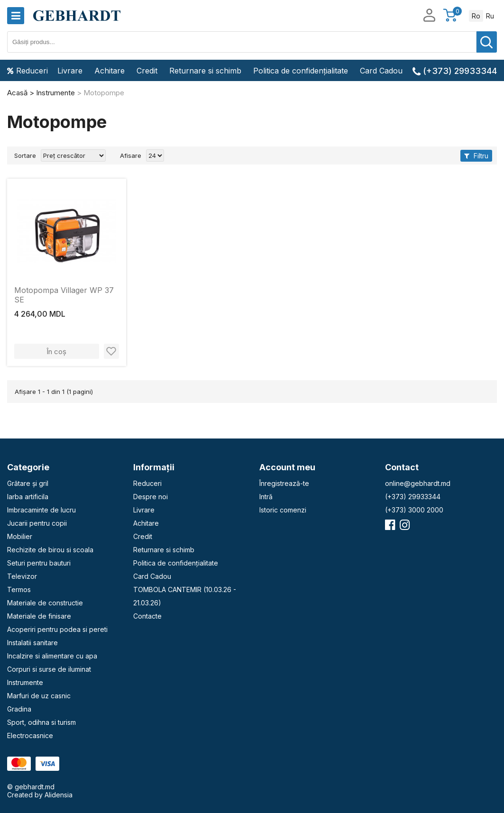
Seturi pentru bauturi (39, 563)
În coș (56, 352)
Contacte (147, 616)
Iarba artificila (28, 497)
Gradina (19, 709)
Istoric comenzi (283, 510)
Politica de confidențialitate (301, 71)
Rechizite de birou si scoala (50, 550)
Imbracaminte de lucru (41, 510)
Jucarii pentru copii (37, 523)
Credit (147, 71)
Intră (266, 497)
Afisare (131, 155)
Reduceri (27, 71)
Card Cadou (381, 71)
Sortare (25, 155)
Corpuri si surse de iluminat (49, 669)
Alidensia (59, 795)
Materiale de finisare (39, 616)
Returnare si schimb (205, 71)
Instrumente (25, 682)
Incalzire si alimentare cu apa (52, 656)
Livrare (70, 71)
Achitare (110, 71)
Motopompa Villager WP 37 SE (64, 295)
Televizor (22, 576)
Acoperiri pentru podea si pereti (57, 629)
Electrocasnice (30, 735)
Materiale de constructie (45, 603)
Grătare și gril (28, 483)
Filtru (476, 156)
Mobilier (20, 536)
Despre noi (151, 497)
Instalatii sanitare (32, 643)
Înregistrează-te (284, 483)
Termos (19, 589)
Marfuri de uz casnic (39, 696)
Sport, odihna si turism (41, 722)
